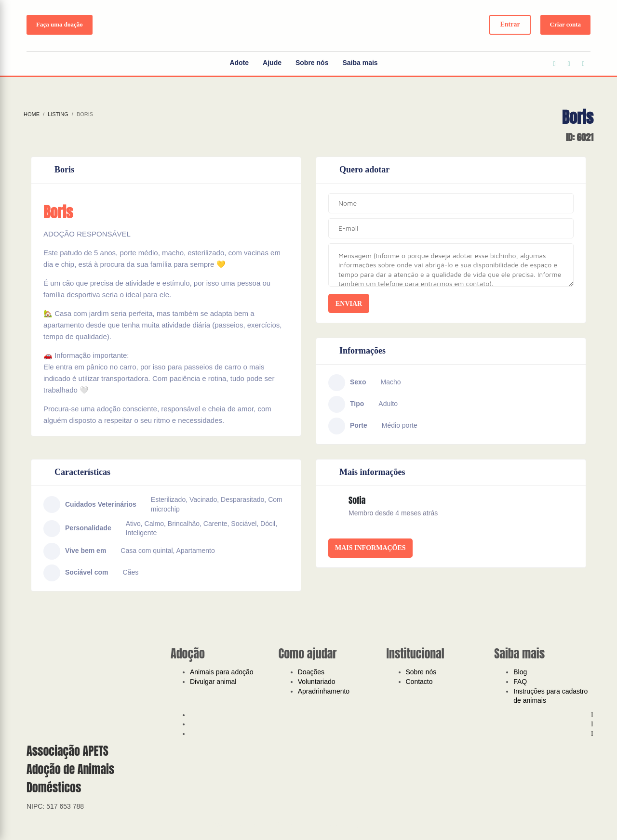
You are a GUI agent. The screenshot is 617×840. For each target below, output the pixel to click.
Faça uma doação (60, 24)
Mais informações (370, 548)
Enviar (349, 304)
